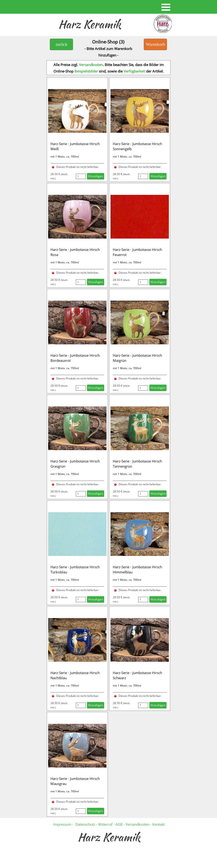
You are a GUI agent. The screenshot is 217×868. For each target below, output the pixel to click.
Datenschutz (85, 824)
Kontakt (159, 824)
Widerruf (106, 824)
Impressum (62, 824)
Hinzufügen (96, 176)
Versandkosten (91, 65)
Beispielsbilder (86, 71)
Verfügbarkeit (134, 71)
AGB (119, 824)
